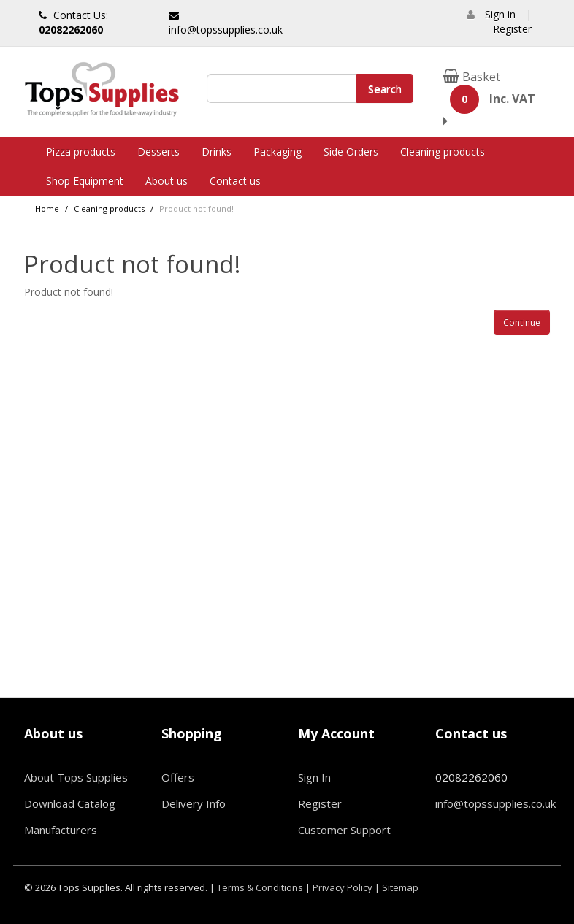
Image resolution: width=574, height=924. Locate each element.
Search (385, 88)
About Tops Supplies (76, 777)
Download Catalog (70, 803)
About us (167, 181)
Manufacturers (61, 830)
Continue (522, 322)
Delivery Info (194, 803)
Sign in (500, 14)
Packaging (278, 152)
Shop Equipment (85, 181)
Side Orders (351, 152)
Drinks (217, 152)
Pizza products (81, 152)
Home (47, 209)
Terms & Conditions (260, 887)
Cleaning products (443, 152)
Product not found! (196, 209)
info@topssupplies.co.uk (226, 23)
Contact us (235, 181)
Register (512, 29)
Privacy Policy (343, 887)
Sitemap (400, 887)
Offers (178, 777)
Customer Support (344, 830)
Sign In (314, 777)
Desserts (158, 152)
